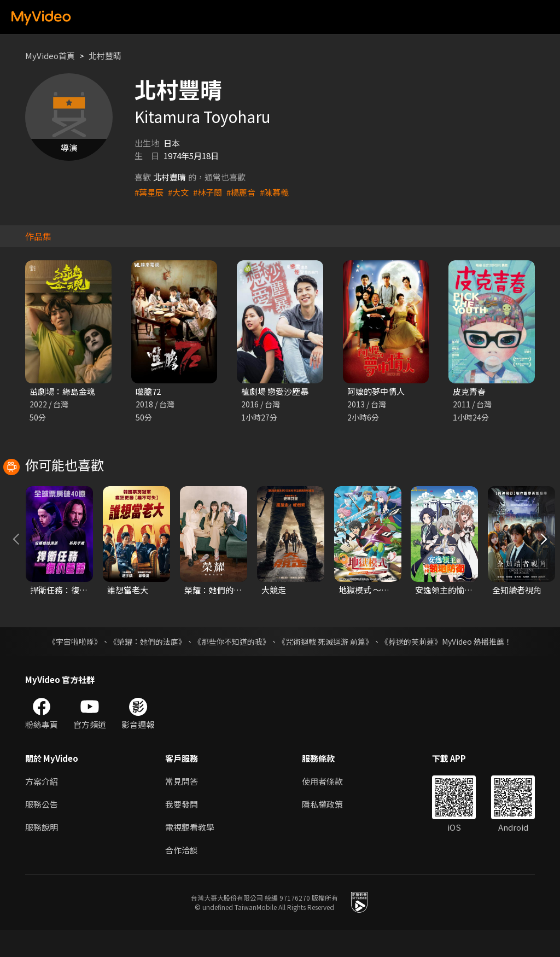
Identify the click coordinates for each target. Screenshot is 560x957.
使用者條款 (322, 808)
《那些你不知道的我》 (232, 668)
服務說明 (42, 854)
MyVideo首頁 (50, 56)
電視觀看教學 (190, 854)
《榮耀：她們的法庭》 (148, 668)
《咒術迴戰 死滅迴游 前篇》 (325, 668)
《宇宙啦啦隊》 (75, 668)
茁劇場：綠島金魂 (62, 391)
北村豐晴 (105, 56)
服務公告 (42, 831)
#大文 (178, 192)
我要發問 (182, 831)
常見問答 (182, 808)
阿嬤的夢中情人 (376, 391)
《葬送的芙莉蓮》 (411, 668)
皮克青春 (469, 391)
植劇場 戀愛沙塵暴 (275, 391)
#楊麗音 (241, 192)
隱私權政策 (322, 831)
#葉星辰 (149, 192)
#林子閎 (208, 192)
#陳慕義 (274, 192)
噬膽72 (148, 391)
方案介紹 (42, 808)
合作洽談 (182, 877)
